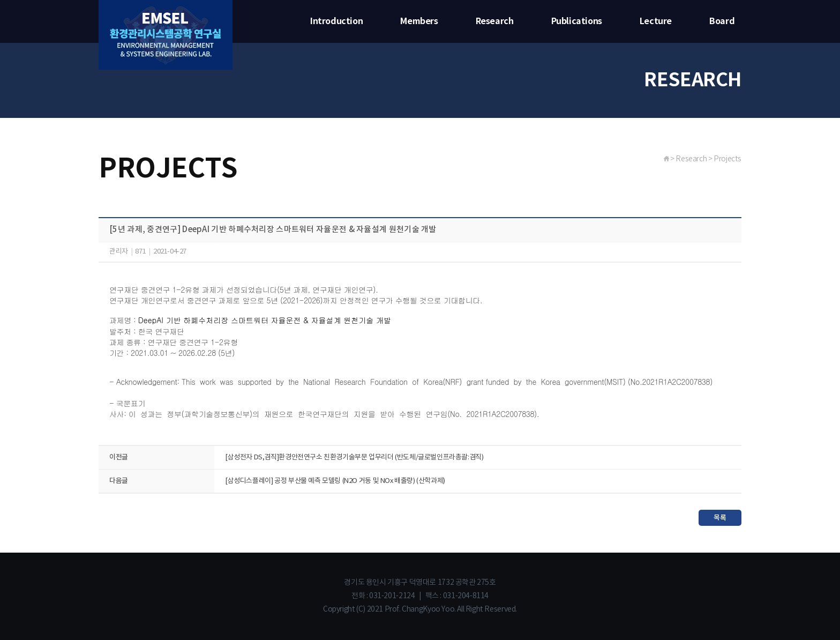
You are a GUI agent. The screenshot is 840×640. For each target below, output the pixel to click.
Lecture (656, 21)
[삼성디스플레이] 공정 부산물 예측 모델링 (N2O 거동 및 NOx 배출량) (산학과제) (335, 481)
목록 (720, 518)
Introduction (336, 21)
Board (722, 21)
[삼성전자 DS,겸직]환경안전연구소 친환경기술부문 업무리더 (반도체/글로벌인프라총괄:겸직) (354, 457)
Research (495, 21)
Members (419, 21)
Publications (577, 21)
